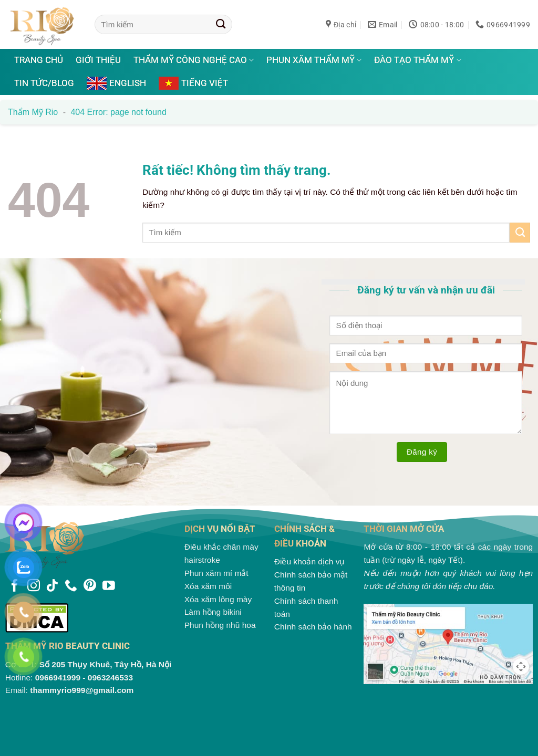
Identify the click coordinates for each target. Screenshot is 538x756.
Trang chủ (39, 60)
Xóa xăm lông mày (218, 599)
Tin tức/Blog (44, 83)
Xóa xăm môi (208, 586)
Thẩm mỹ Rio (33, 112)
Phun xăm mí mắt (216, 573)
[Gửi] (221, 24)
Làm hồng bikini (213, 612)
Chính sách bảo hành (313, 627)
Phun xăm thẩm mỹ (314, 60)
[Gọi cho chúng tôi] (71, 586)
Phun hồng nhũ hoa (220, 625)
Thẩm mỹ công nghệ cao (194, 60)
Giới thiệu (98, 60)
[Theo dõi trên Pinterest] (90, 586)
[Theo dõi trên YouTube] (109, 586)
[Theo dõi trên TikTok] (52, 586)
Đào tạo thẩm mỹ (417, 60)
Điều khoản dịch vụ (310, 561)
